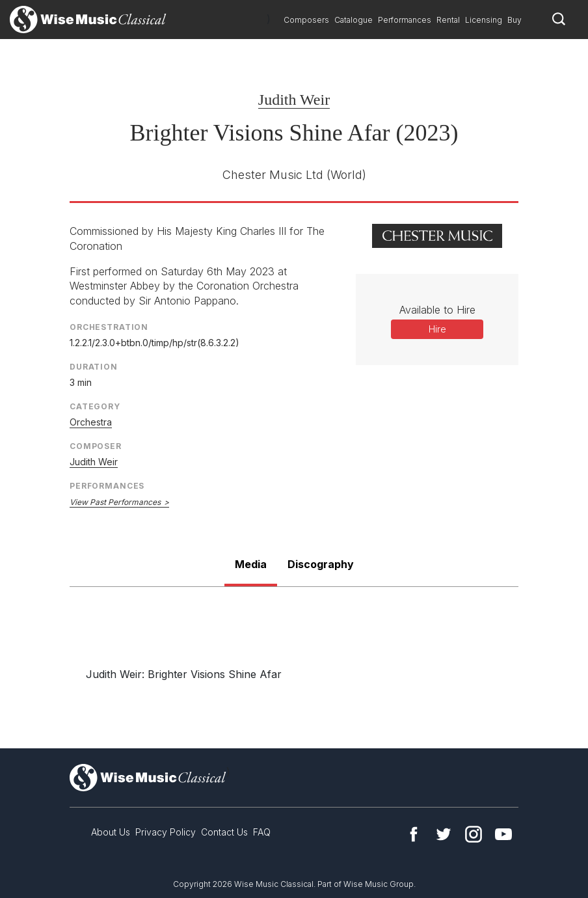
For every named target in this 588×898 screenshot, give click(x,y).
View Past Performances (115, 502)
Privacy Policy (166, 832)
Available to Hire (437, 310)
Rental (448, 20)
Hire (437, 329)
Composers (306, 20)
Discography (321, 564)
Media (251, 564)
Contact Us (224, 832)
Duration (94, 367)
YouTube (503, 834)
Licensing (484, 20)
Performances (405, 20)
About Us (111, 832)
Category (95, 406)
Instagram (474, 834)
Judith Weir (294, 100)
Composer (96, 446)
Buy (514, 20)
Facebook (414, 834)
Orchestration (109, 327)
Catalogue (354, 20)
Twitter (444, 834)
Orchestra (91, 422)
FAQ (262, 832)
